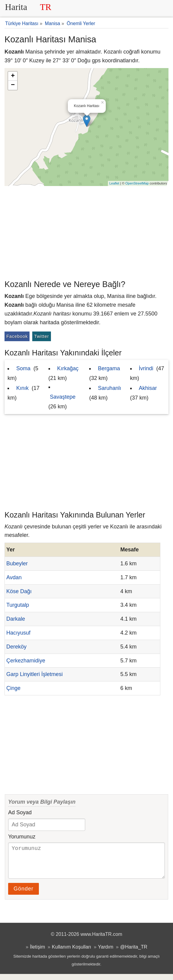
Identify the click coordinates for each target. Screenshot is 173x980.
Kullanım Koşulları (71, 953)
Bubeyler (17, 563)
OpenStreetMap (137, 183)
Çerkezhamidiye (26, 661)
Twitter (41, 336)
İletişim (37, 953)
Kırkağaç (68, 368)
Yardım (106, 953)
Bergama (109, 368)
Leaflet (114, 183)
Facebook (17, 336)
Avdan (14, 577)
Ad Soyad (20, 812)
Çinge (13, 688)
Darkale (16, 619)
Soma (23, 368)
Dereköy (16, 647)
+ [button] (13, 76)
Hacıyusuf (18, 633)
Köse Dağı (19, 591)
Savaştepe (63, 397)
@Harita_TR (134, 953)
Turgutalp (18, 605)
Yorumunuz (22, 837)
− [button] (13, 85)
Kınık (22, 388)
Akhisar (148, 388)
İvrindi (146, 368)
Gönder (24, 895)
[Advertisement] (86, 231)
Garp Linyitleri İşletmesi (35, 674)
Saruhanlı (110, 388)
